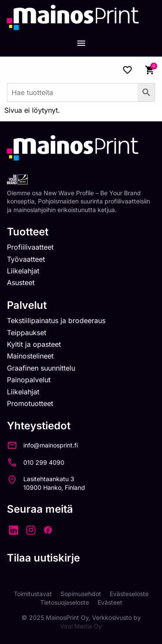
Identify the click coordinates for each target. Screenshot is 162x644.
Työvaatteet (26, 259)
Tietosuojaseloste (65, 602)
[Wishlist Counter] (127, 70)
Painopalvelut (29, 380)
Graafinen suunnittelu (41, 368)
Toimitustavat (33, 594)
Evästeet (110, 602)
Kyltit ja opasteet (34, 344)
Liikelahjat (23, 271)
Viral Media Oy (81, 626)
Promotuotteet (30, 403)
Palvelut (27, 305)
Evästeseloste (129, 594)
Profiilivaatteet (30, 247)
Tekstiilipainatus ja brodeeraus (56, 320)
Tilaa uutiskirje (43, 558)
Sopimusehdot (81, 594)
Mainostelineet (30, 356)
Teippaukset (27, 333)
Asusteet (21, 282)
